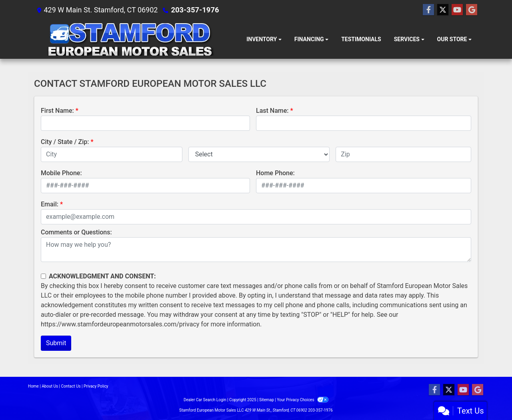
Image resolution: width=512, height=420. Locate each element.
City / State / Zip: (65, 142)
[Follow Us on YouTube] (457, 10)
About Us (50, 386)
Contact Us (71, 386)
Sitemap (267, 400)
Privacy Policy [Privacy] (96, 386)
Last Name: (272, 111)
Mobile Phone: (61, 173)
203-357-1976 (194, 10)
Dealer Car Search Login (205, 400)
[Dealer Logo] (130, 39)
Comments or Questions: (76, 232)
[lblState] (259, 154)
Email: (50, 204)
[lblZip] (403, 154)
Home (33, 386)
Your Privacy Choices (303, 400)
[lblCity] (112, 154)
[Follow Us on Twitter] (443, 10)
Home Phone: (275, 173)
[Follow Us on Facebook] (428, 10)
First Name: (57, 111)
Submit (56, 343)
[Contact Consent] (43, 276)
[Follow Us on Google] (472, 10)
